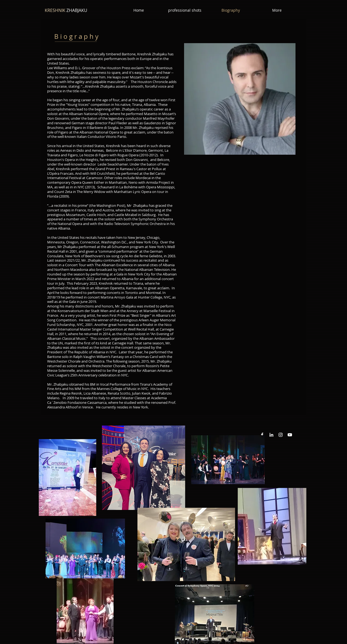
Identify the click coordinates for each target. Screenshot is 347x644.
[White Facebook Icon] (262, 435)
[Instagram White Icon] (281, 435)
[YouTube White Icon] (290, 435)
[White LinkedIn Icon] (271, 435)
